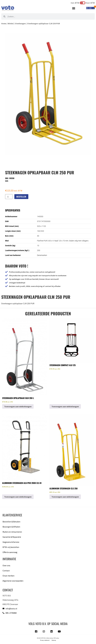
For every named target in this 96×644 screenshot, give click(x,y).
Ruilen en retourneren (12, 532)
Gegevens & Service (11, 542)
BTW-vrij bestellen (11, 547)
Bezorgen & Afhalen (11, 527)
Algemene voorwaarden (13, 581)
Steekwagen (20, 24)
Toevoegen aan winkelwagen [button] (18, 406)
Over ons (6, 565)
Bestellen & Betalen (11, 522)
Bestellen (21, 197)
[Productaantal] (9, 197)
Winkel (11, 24)
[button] (74, 8)
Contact (6, 571)
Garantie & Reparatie (12, 537)
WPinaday (56, 638)
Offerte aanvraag (10, 552)
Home (4, 24)
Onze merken (8, 576)
